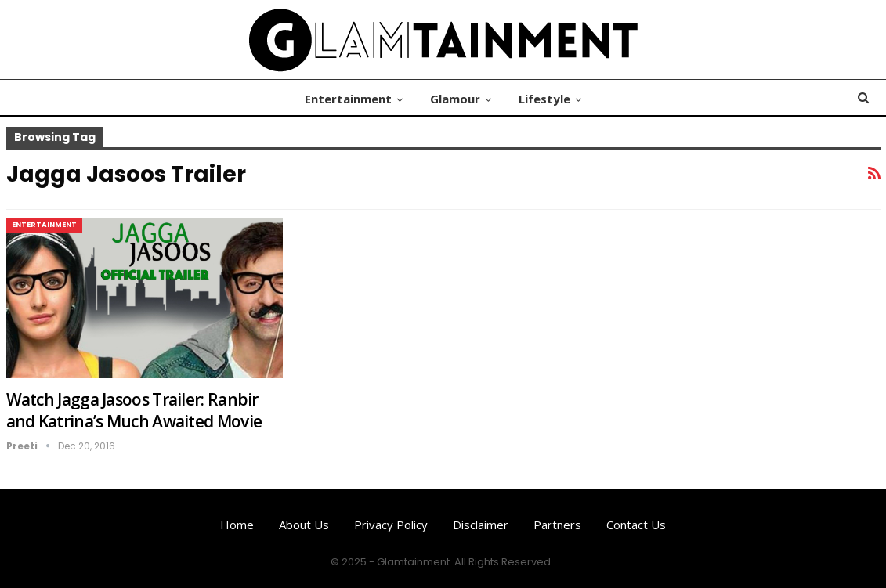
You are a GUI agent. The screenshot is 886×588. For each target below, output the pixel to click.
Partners (557, 525)
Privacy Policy (391, 525)
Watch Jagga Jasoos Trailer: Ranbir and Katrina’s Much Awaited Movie (134, 410)
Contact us (636, 525)
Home (237, 525)
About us (304, 525)
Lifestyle (544, 99)
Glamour (455, 99)
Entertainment (348, 99)
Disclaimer (481, 525)
